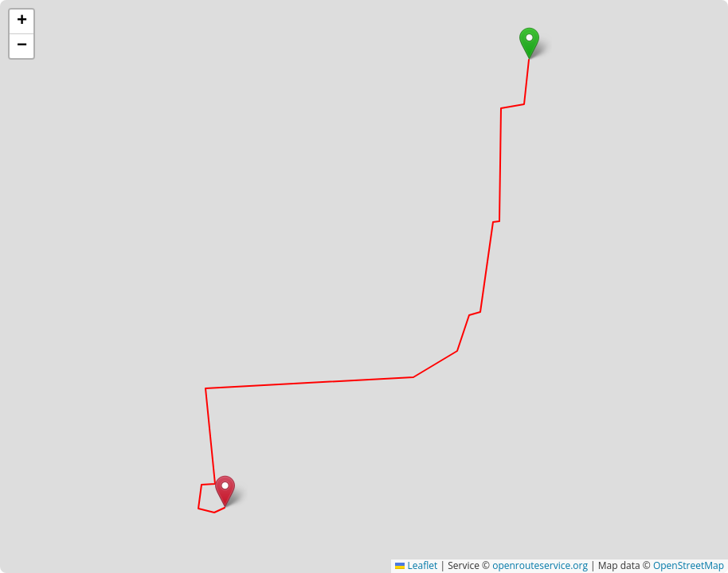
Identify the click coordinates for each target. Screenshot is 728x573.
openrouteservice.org (540, 565)
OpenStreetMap (689, 565)
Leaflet (416, 565)
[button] (529, 43)
